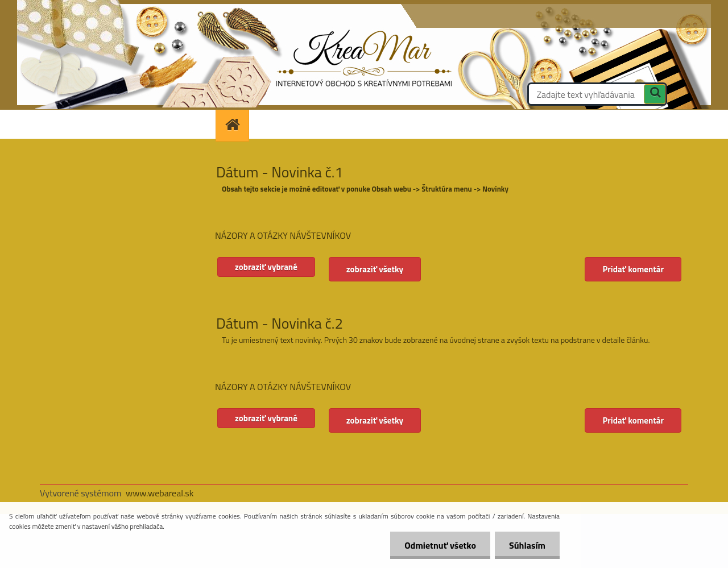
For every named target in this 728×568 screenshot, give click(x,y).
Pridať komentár (633, 269)
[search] (655, 96)
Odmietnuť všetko (440, 545)
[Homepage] (236, 124)
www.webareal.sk (160, 493)
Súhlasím (527, 545)
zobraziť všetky (375, 269)
